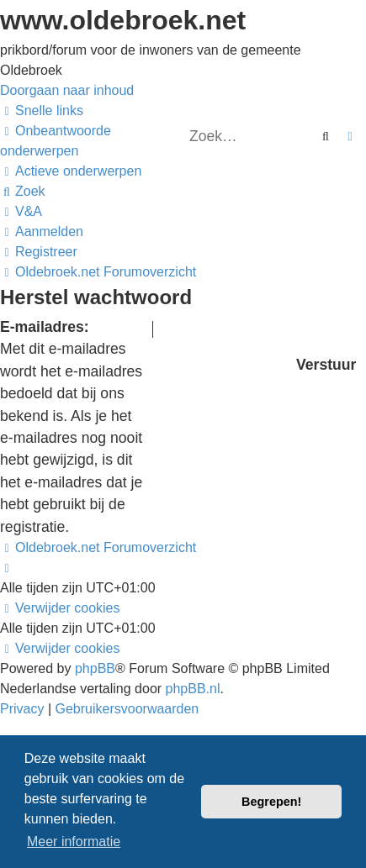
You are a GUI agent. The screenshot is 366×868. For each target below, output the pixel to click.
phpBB (95, 668)
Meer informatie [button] (74, 842)
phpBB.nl (193, 689)
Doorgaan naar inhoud (67, 90)
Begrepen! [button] (271, 802)
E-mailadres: (45, 327)
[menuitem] (71, 171)
